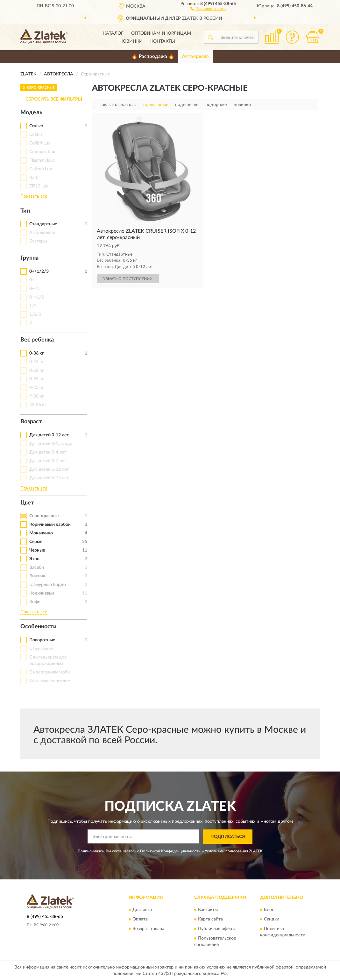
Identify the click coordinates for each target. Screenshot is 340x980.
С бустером (41, 649)
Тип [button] (25, 211)
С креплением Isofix (50, 672)
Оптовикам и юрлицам (161, 33)
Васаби (37, 568)
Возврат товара (148, 929)
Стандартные (43, 224)
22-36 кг (38, 405)
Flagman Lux (42, 160)
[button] (208, 8)
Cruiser (36, 126)
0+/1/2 (37, 297)
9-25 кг (37, 388)
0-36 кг (37, 353)
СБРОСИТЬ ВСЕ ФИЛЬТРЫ (54, 99)
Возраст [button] (31, 422)
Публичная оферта (217, 929)
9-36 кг (37, 396)
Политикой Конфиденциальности (170, 851)
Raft (33, 178)
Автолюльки (42, 233)
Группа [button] (29, 258)
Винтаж (37, 576)
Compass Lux (42, 152)
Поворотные (42, 640)
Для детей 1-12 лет (49, 469)
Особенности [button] (39, 627)
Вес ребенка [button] (37, 340)
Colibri (36, 135)
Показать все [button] (34, 196)
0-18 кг (37, 370)
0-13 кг (37, 362)
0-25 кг (37, 379)
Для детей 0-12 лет (49, 435)
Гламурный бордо (48, 585)
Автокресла (195, 56)
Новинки (131, 41)
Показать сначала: (117, 105)
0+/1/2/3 (39, 271)
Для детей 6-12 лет (49, 478)
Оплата (140, 920)
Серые (36, 542)
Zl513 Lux (39, 186)
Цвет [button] (27, 503)
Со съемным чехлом (50, 681)
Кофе (35, 602)
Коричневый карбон (50, 525)
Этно (34, 559)
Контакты (163, 41)
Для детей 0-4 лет (48, 452)
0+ (32, 280)
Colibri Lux (40, 143)
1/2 (33, 306)
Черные (37, 550)
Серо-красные (44, 516)
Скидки (272, 920)
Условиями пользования (226, 851)
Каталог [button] (113, 33)
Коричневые (42, 593)
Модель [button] (31, 113)
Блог (269, 910)
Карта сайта (210, 920)
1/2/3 (35, 314)
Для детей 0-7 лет (48, 461)
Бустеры (38, 241)
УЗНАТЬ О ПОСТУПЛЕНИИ (128, 279)
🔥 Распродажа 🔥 (153, 56)
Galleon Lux (41, 169)
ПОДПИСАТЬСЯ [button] (228, 837)
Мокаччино (41, 533)
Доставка (142, 910)
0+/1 (34, 289)
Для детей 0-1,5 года (51, 444)
